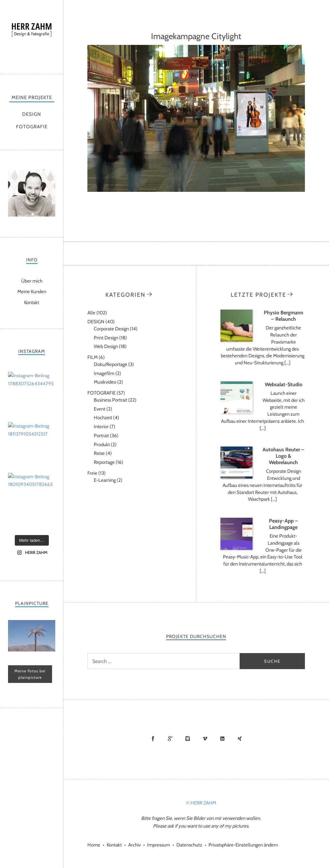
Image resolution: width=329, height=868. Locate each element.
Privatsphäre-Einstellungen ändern (243, 845)
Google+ (170, 738)
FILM (93, 357)
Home (94, 845)
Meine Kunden (32, 292)
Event (100, 409)
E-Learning (105, 480)
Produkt (102, 445)
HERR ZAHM (32, 35)
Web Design (106, 346)
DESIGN (32, 114)
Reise (99, 453)
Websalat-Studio (284, 384)
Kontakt (32, 302)
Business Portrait (111, 400)
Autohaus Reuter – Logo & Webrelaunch (283, 456)
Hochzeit (103, 418)
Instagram (188, 738)
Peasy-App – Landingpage (283, 524)
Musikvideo (105, 382)
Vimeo (205, 738)
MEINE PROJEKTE (32, 98)
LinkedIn (222, 738)
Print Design (106, 338)
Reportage (104, 462)
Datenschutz (189, 845)
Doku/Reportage (111, 364)
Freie (92, 473)
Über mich (32, 281)
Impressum (159, 845)
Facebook (153, 738)
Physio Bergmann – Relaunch (284, 316)
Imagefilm (104, 373)
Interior (101, 427)
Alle (91, 313)
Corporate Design (111, 329)
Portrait (101, 436)
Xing (240, 738)
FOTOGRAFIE (32, 127)
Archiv (134, 845)
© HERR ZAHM (201, 803)
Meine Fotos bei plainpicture (30, 674)
